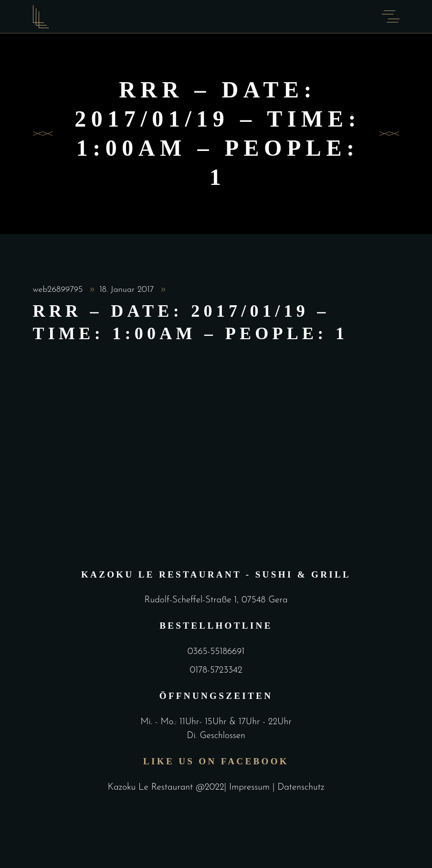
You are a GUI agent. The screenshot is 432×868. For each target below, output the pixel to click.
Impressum (251, 788)
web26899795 (59, 290)
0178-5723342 (216, 670)
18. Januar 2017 (128, 290)
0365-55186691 (216, 652)
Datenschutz (301, 788)
